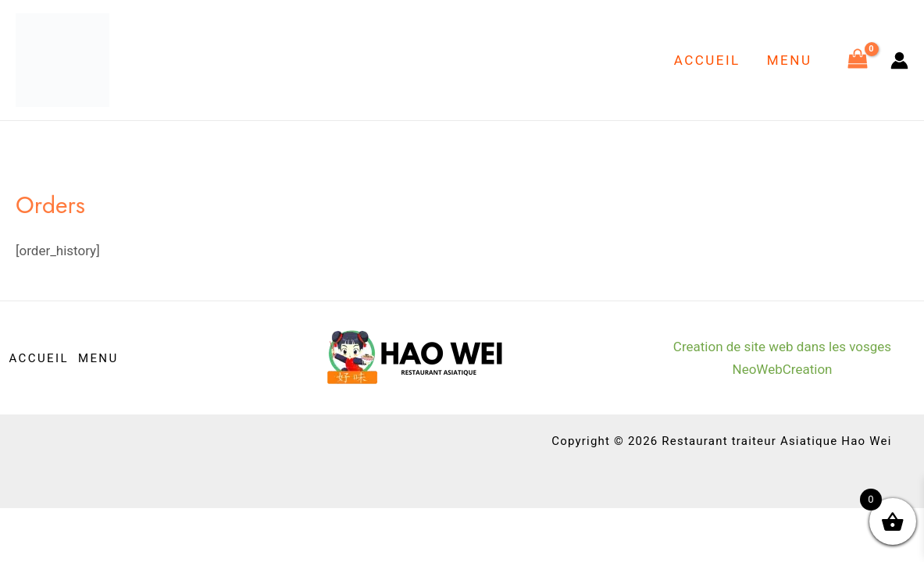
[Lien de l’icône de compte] (899, 60)
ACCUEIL (707, 60)
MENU (790, 60)
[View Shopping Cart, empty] (858, 60)
